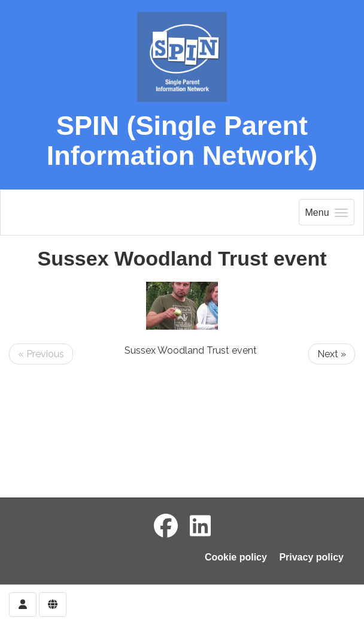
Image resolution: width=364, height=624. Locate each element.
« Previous (41, 354)
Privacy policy (311, 557)
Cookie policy (236, 557)
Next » (332, 354)
